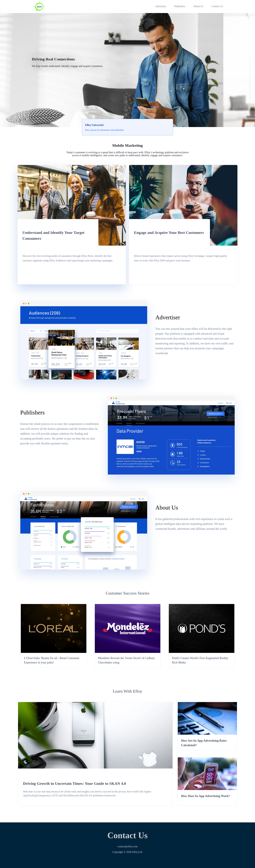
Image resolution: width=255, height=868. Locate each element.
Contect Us (217, 6)
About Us (198, 6)
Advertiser (161, 6)
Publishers (180, 6)
